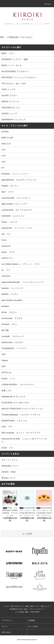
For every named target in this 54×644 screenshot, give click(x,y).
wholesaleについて (10, 466)
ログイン (5, 626)
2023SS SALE (9, 472)
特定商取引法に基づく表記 (18, 609)
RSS (32, 612)
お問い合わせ (6, 632)
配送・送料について (32, 606)
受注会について (8, 478)
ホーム (6, 606)
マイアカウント (7, 620)
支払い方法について (17, 606)
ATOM (37, 612)
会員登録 (32, 620)
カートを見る (33, 626)
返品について (45, 606)
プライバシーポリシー (37, 609)
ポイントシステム (10, 460)
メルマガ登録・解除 (21, 612)
